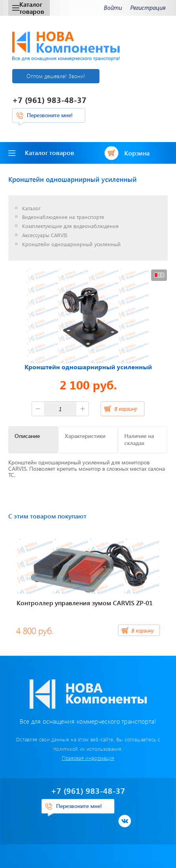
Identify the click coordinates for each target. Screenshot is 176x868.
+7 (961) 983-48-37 (49, 100)
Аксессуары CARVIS (45, 235)
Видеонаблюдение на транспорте (63, 217)
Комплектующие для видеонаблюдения (70, 226)
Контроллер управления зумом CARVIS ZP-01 (85, 603)
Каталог (31, 209)
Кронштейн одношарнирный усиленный (71, 244)
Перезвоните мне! (50, 115)
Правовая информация (88, 758)
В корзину (126, 409)
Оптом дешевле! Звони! (56, 76)
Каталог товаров (28, 8)
